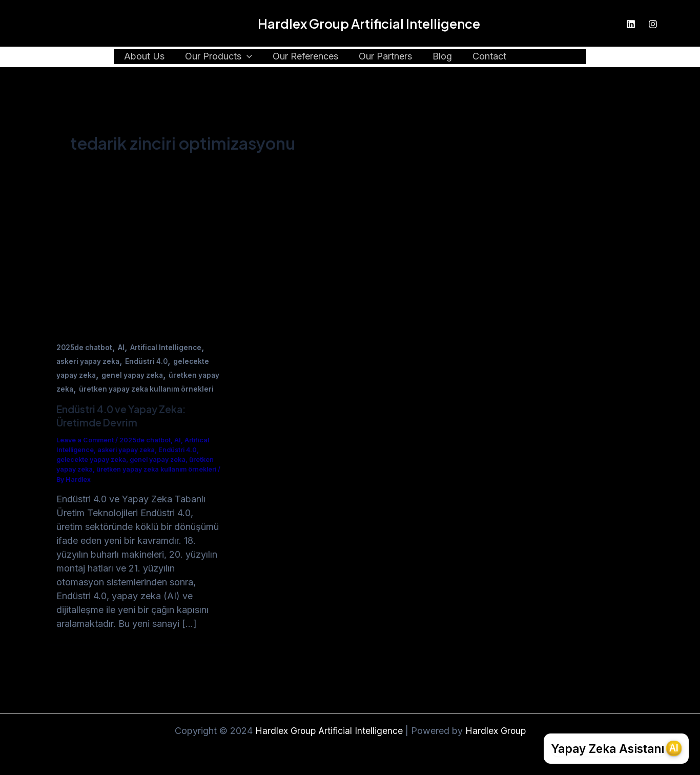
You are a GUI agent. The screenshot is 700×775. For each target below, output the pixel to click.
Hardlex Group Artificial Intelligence (369, 24)
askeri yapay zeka (89, 361)
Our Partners (386, 57)
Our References (308, 57)
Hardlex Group (497, 731)
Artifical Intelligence (170, 347)
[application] (252, 57)
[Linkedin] (631, 24)
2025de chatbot (86, 347)
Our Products (224, 57)
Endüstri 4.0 (150, 361)
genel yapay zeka (136, 375)
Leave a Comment (86, 454)
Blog (441, 57)
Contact (486, 57)
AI (124, 347)
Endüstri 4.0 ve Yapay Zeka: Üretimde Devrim (125, 429)
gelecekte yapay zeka (93, 473)
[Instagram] (653, 24)
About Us (151, 57)
